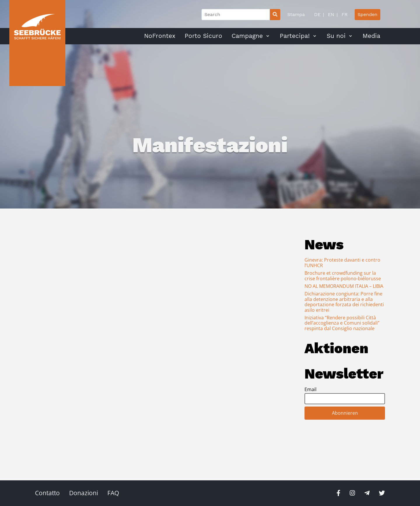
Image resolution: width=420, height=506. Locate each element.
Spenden (367, 14)
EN (330, 14)
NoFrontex (160, 36)
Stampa (296, 14)
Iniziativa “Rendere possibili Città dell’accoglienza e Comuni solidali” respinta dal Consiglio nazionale (342, 323)
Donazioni (84, 493)
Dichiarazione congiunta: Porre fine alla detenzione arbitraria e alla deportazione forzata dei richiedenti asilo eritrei (344, 302)
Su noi (336, 36)
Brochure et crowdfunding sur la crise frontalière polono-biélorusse (343, 276)
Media (371, 36)
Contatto (47, 493)
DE (317, 14)
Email (310, 389)
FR (344, 14)
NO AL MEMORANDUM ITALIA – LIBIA (344, 286)
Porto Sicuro (203, 36)
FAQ (113, 493)
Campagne (247, 36)
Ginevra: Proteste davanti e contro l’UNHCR (342, 262)
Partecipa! (295, 36)
